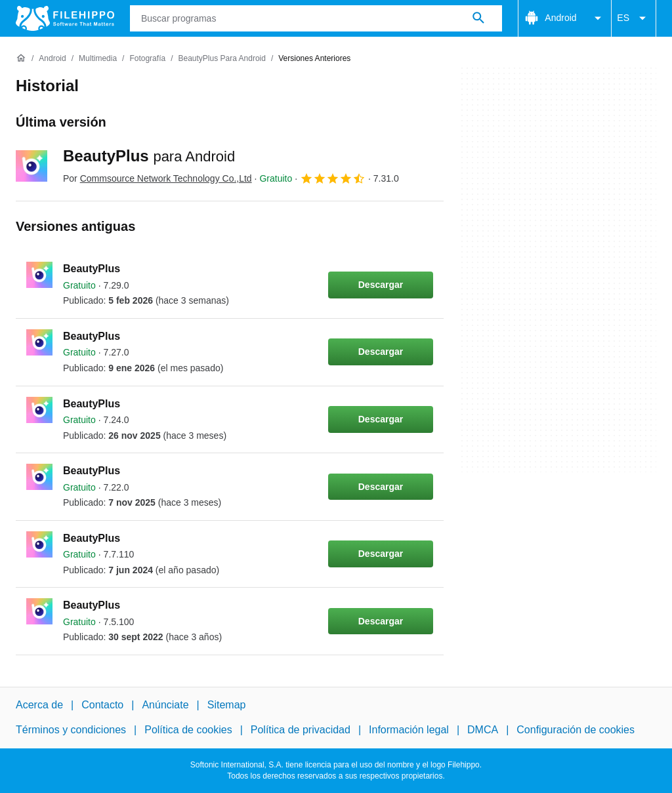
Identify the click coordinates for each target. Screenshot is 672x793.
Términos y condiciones (71, 730)
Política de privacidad (301, 730)
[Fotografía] (147, 59)
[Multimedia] (98, 59)
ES (634, 18)
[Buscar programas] (478, 18)
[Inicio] (21, 58)
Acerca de (39, 705)
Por (157, 178)
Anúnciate (165, 705)
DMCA (483, 730)
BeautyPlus (149, 156)
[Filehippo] (65, 18)
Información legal (409, 730)
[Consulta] (316, 18)
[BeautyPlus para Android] (221, 59)
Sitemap (227, 705)
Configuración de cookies (576, 730)
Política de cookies (188, 730)
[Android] (52, 59)
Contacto (102, 705)
